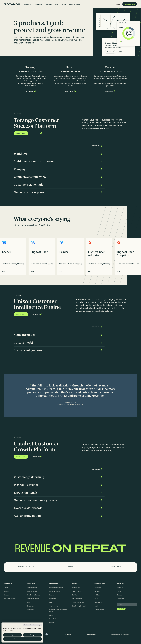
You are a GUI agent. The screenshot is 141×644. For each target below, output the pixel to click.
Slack (96, 599)
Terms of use (76, 588)
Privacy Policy (76, 591)
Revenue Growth (32, 591)
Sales (28, 602)
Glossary (52, 623)
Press (119, 591)
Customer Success (33, 599)
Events (52, 595)
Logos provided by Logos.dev (120, 634)
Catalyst (7, 591)
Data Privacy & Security (79, 606)
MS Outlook (98, 602)
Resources (53, 599)
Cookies (74, 595)
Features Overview (10, 599)
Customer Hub (54, 606)
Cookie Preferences (78, 602)
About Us (120, 588)
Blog (51, 602)
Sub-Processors (77, 599)
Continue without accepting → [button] (33, 625)
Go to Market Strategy (34, 595)
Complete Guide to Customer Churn (58, 611)
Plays (51, 615)
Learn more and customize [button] (22, 639)
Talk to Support (91, 634)
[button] (28, 4)
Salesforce (98, 588)
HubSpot (97, 595)
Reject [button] (13, 635)
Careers (120, 595)
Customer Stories (55, 591)
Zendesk (97, 591)
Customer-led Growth (56, 588)
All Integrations (99, 610)
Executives (30, 606)
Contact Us (121, 599)
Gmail (96, 606)
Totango (7, 588)
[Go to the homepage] (12, 4)
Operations (30, 610)
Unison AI (7, 595)
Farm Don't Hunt (54, 619)
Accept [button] (32, 635)
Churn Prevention (32, 588)
